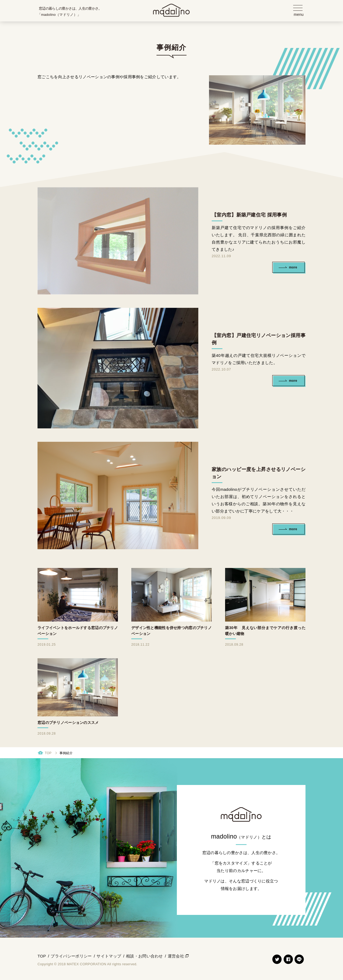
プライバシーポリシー (71, 958)
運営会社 (176, 958)
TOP (48, 755)
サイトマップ (109, 958)
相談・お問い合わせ (144, 958)
